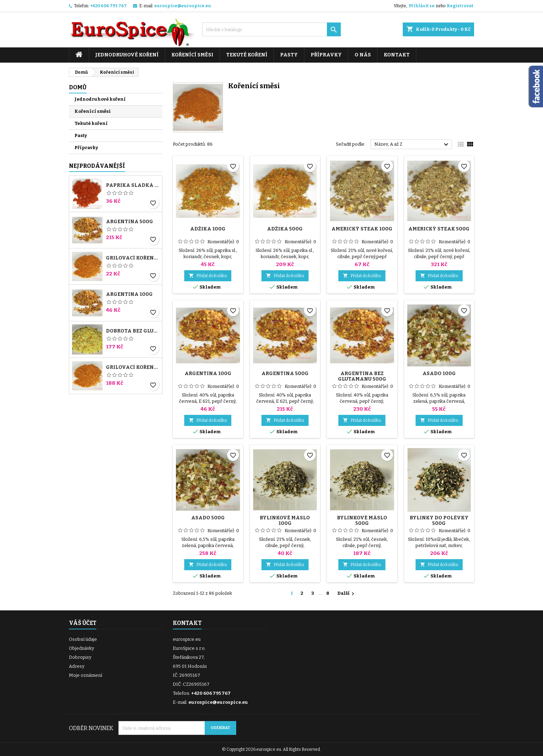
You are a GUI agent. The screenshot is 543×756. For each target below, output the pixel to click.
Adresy (77, 666)
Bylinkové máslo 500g (362, 521)
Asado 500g (208, 518)
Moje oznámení (86, 675)
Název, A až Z (412, 145)
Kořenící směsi (192, 55)
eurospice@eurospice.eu (183, 6)
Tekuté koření (247, 55)
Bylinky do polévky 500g (439, 521)
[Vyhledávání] (271, 29)
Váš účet (83, 623)
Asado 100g (439, 374)
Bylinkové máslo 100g (285, 521)
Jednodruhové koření (127, 55)
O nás (363, 55)
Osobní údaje (83, 639)
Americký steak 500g (439, 229)
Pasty (289, 55)
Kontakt (397, 55)
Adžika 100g (208, 229)
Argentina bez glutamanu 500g (362, 376)
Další (347, 594)
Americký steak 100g (362, 229)
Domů (78, 87)
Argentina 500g (130, 222)
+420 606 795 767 (108, 6)
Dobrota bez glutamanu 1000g (133, 331)
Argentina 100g (129, 294)
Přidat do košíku (208, 276)
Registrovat (460, 6)
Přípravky (326, 55)
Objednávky (82, 648)
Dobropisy (80, 657)
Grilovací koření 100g (133, 258)
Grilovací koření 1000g (133, 367)
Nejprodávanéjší (97, 166)
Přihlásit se (422, 6)
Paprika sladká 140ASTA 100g (133, 185)
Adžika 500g (285, 229)
